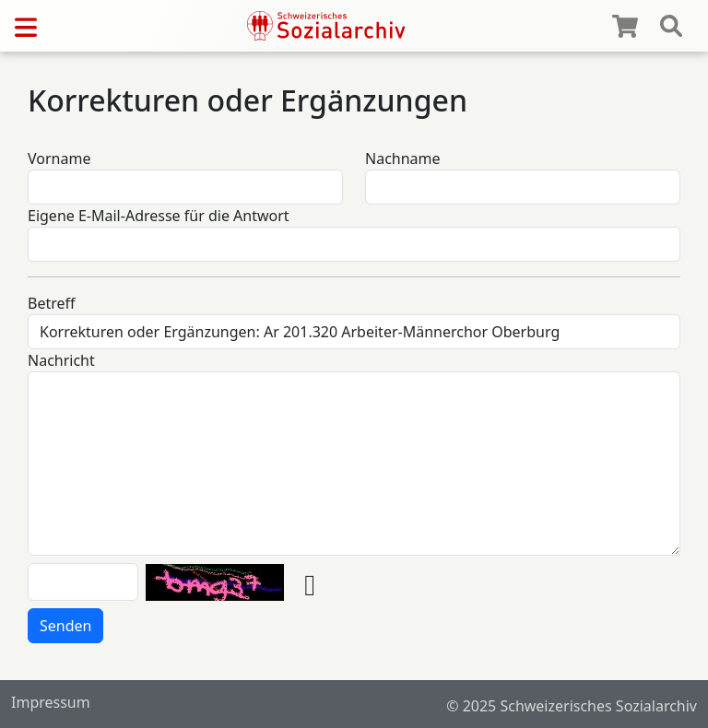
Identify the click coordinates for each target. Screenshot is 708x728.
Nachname (403, 159)
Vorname (59, 159)
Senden (65, 626)
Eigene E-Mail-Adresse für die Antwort (159, 216)
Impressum (51, 702)
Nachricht (61, 360)
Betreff (52, 303)
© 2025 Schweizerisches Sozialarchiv (572, 706)
